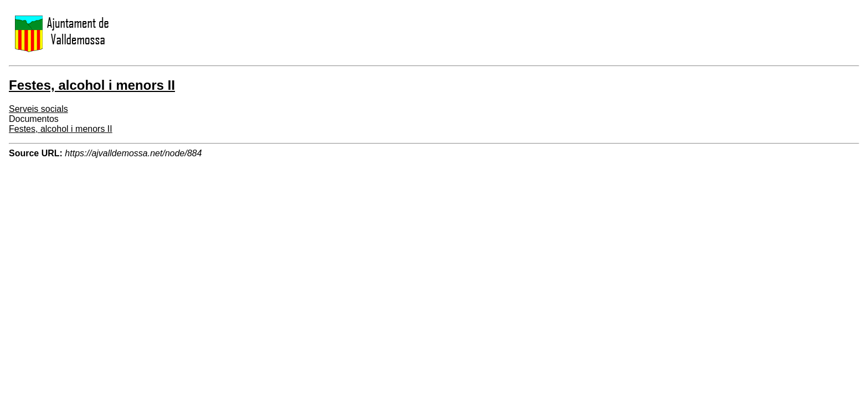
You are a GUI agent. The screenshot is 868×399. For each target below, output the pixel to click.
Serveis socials (38, 109)
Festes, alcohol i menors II (61, 129)
